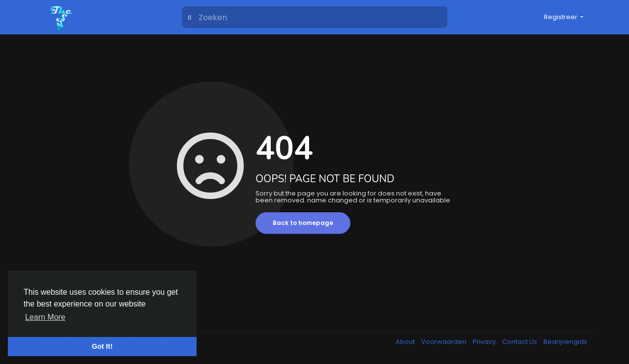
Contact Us (520, 342)
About (406, 342)
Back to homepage (303, 223)
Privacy (485, 342)
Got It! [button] (102, 346)
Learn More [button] (45, 317)
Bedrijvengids (565, 342)
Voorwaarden (444, 342)
